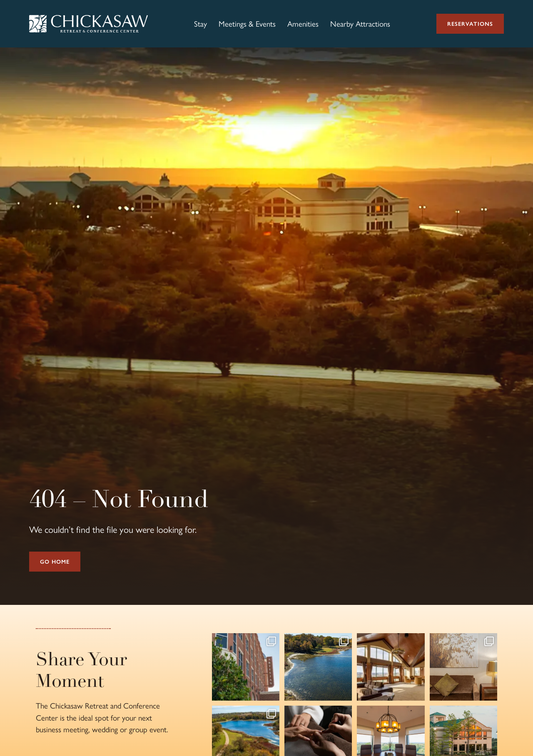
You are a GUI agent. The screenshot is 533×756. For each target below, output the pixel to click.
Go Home (55, 561)
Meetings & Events (247, 24)
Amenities (303, 24)
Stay (200, 24)
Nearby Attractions (360, 24)
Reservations (470, 24)
